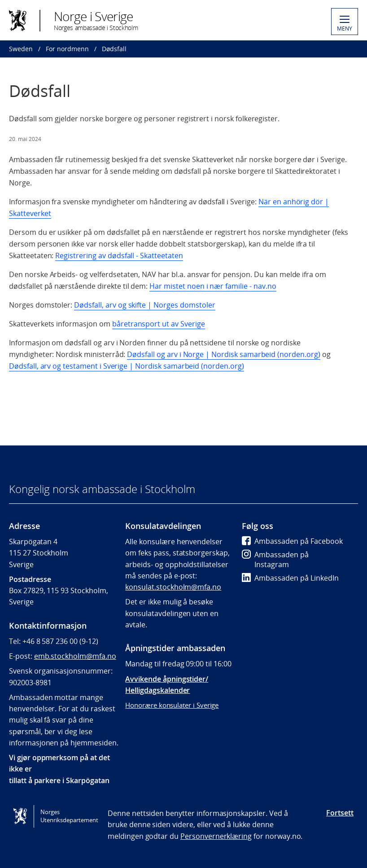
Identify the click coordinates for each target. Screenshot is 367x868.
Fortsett (340, 813)
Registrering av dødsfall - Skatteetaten (119, 256)
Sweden (21, 49)
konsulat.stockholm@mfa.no (173, 587)
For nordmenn (67, 49)
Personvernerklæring (216, 836)
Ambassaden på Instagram (275, 560)
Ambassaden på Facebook (292, 541)
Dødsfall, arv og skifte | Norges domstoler (144, 305)
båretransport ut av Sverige (159, 324)
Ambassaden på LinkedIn (290, 578)
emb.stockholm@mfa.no (75, 656)
